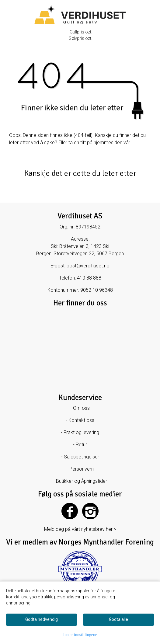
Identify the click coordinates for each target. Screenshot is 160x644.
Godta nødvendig (42, 619)
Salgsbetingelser (82, 457)
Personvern (82, 469)
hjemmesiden (108, 143)
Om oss (81, 408)
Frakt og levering (81, 432)
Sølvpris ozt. (80, 38)
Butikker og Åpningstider (82, 481)
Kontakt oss (81, 420)
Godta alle (118, 619)
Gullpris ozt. (81, 32)
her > (111, 529)
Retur (81, 445)
